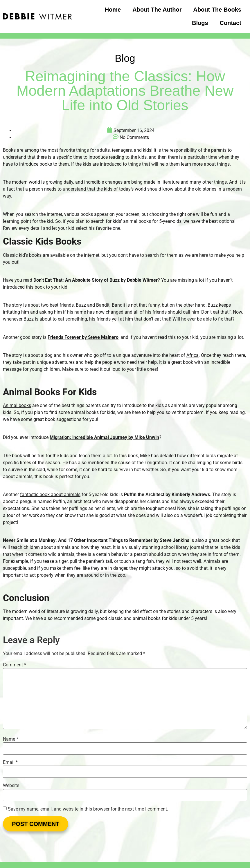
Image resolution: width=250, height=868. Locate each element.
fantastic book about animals (50, 494)
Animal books (17, 405)
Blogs (200, 23)
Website (11, 786)
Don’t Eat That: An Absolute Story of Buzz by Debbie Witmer (96, 280)
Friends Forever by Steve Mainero (83, 337)
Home (113, 10)
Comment (15, 665)
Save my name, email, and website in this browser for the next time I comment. (88, 809)
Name (11, 739)
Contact (231, 23)
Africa (193, 355)
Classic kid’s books (22, 255)
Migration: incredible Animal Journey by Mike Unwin (104, 437)
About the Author (157, 10)
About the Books (217, 10)
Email (10, 762)
